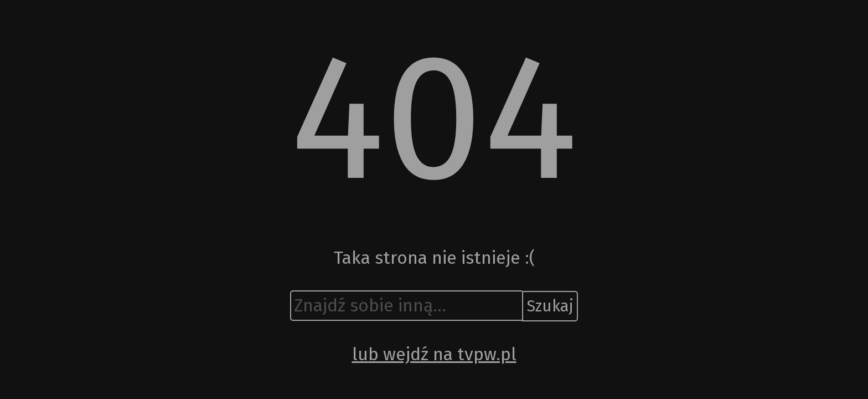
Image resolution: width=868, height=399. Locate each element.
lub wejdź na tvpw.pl (434, 354)
